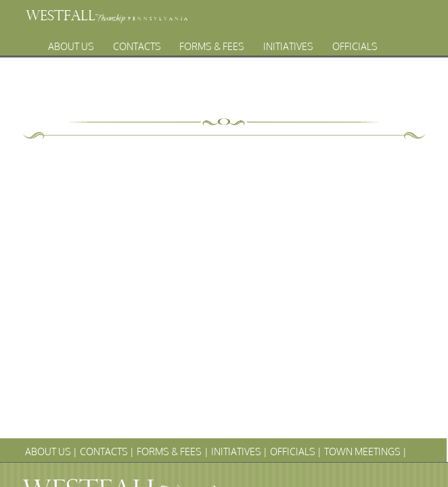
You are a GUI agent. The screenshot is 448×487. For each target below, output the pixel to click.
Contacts (137, 43)
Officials (355, 43)
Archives (261, 58)
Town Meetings (181, 58)
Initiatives (288, 43)
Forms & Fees (212, 43)
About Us (71, 43)
